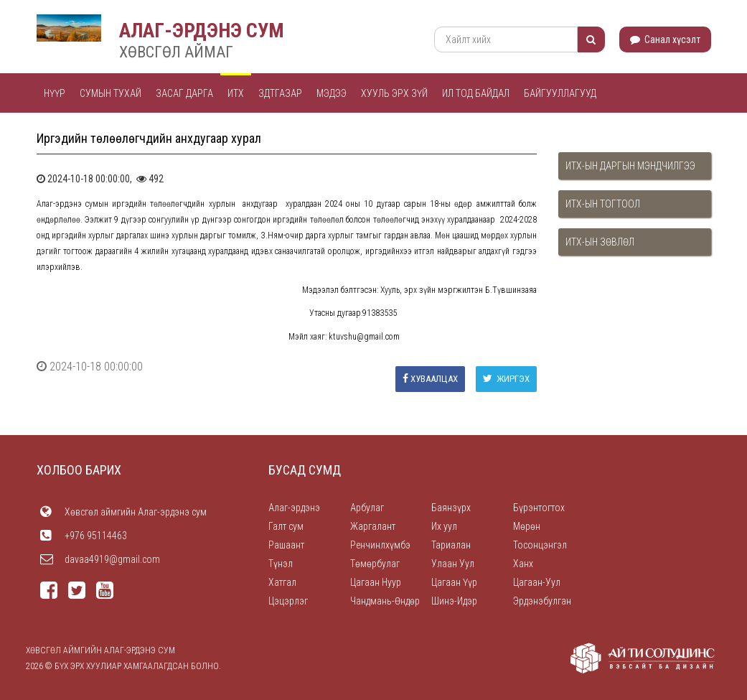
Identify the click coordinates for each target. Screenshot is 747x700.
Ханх (523, 564)
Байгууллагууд (560, 93)
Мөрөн (527, 526)
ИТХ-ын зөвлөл (600, 242)
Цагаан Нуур (376, 582)
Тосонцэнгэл (540, 545)
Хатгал (282, 582)
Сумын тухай (111, 93)
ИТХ (236, 93)
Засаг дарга (184, 93)
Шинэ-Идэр (454, 601)
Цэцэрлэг (288, 601)
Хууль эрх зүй (394, 93)
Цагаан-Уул (537, 582)
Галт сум (286, 526)
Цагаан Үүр (454, 582)
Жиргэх (506, 379)
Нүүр (55, 93)
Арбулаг (367, 508)
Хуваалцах (430, 379)
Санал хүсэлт (665, 39)
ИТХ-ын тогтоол (603, 204)
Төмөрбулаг (375, 564)
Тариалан (451, 545)
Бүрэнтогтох (539, 508)
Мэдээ (332, 93)
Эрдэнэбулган (542, 601)
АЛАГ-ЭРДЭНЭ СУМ (202, 31)
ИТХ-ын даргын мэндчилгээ (630, 166)
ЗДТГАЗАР (280, 93)
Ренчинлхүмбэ (380, 545)
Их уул (444, 526)
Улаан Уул (453, 564)
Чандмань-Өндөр (385, 601)
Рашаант (286, 545)
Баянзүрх (451, 508)
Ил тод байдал (476, 93)
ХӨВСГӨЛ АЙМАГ (176, 52)
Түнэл (281, 564)
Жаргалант (373, 526)
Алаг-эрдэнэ (294, 508)
